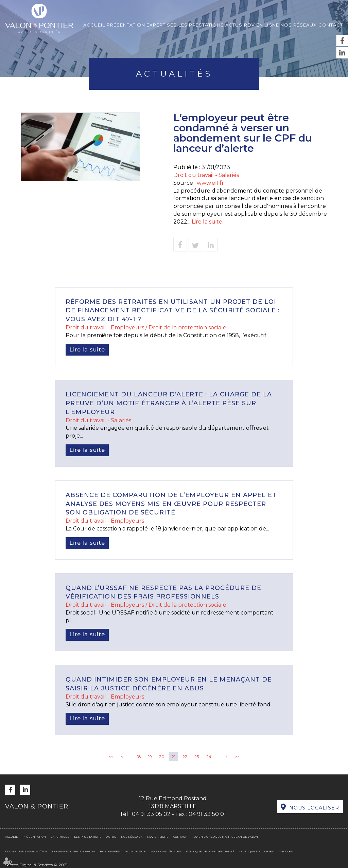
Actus (234, 25)
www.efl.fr (210, 183)
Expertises (162, 25)
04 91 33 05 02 (151, 814)
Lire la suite (207, 222)
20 (162, 757)
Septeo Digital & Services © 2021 (36, 865)
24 (209, 757)
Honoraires (110, 851)
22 (185, 757)
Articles (286, 851)
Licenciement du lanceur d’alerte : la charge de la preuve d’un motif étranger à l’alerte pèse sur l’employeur (169, 403)
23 (197, 757)
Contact (331, 25)
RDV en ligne (262, 25)
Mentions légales (166, 851)
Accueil (94, 25)
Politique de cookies (257, 851)
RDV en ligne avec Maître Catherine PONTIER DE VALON (50, 851)
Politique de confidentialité (210, 851)
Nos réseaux (299, 25)
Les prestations (201, 25)
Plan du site (135, 851)
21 (173, 757)
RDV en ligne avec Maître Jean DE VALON (225, 837)
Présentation (126, 25)
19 (150, 757)
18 (139, 757)
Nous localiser (314, 808)
